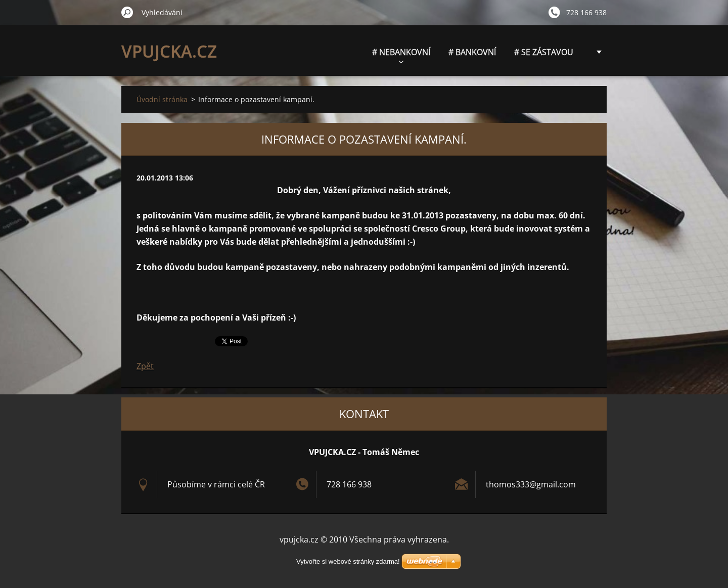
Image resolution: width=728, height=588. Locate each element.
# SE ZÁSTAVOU (544, 52)
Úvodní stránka (162, 99)
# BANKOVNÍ (472, 52)
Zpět (145, 366)
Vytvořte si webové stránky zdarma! (348, 561)
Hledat (127, 12)
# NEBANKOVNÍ (401, 55)
